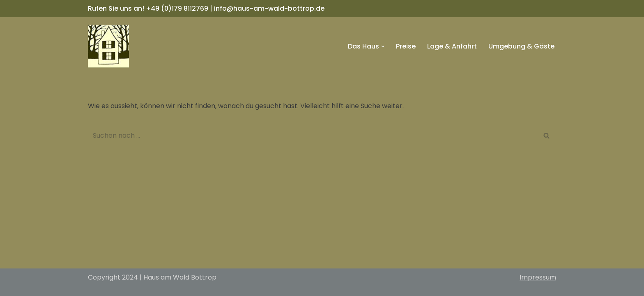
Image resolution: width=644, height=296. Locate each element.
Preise (406, 46)
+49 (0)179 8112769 (177, 8)
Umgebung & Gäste (521, 46)
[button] (383, 46)
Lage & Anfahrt (452, 46)
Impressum (538, 277)
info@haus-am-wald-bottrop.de (269, 8)
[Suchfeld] (313, 135)
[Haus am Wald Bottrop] (108, 46)
